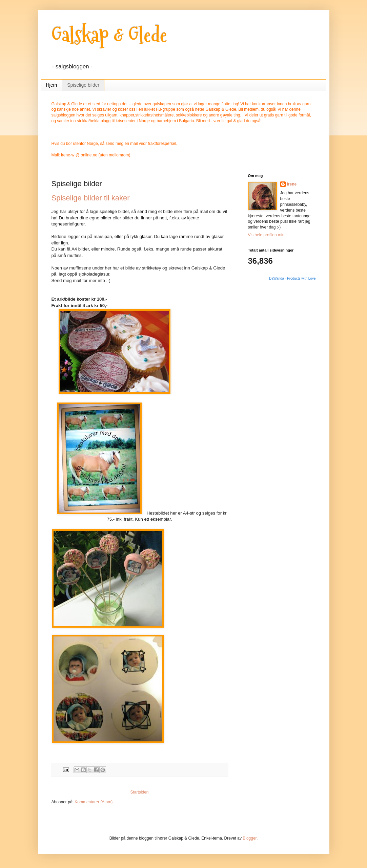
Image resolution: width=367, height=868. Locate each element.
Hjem (52, 85)
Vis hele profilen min (266, 235)
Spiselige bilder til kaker (91, 198)
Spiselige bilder (83, 85)
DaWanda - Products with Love (292, 278)
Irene (292, 184)
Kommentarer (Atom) (94, 802)
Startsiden (139, 792)
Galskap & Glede (109, 35)
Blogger (250, 838)
